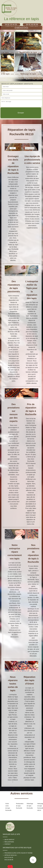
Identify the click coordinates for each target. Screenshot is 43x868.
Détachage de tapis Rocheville (29, 806)
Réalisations (9, 842)
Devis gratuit (9, 840)
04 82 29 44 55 (9, 857)
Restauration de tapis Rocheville (18, 806)
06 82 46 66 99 (9, 860)
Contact (8, 844)
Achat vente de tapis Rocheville (8, 807)
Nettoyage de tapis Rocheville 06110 (40, 807)
